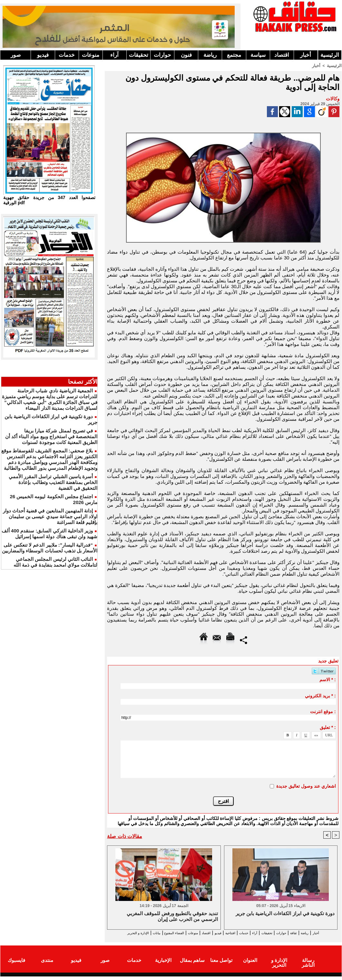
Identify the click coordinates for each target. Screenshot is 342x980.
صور (16, 55)
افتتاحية (218, 933)
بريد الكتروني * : (320, 695)
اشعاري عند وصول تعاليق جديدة (306, 786)
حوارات (162, 55)
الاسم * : (328, 679)
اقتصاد (282, 55)
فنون (186, 55)
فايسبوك (16, 965)
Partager (244, 639)
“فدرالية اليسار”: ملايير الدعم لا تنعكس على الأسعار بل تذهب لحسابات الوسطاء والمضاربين (50, 548)
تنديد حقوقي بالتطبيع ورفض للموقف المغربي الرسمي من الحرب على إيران (172, 917)
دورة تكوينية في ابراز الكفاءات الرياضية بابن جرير (285, 914)
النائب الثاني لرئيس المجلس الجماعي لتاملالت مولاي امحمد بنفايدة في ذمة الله (55, 562)
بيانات (114, 933)
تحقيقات (139, 55)
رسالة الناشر (308, 965)
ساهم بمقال (192, 965)
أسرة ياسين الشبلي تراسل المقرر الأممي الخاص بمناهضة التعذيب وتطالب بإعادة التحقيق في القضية (53, 482)
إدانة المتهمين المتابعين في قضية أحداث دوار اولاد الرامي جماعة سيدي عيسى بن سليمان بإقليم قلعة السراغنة (50, 516)
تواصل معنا (221, 965)
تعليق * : (328, 727)
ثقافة (304, 933)
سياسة (258, 55)
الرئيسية (330, 55)
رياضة (210, 55)
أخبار (306, 55)
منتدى (47, 965)
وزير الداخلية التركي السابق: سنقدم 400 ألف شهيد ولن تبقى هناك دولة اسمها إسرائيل (49, 534)
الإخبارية (163, 965)
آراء (114, 55)
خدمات (67, 55)
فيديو (43, 55)
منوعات (91, 55)
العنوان (250, 965)
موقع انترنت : (323, 711)
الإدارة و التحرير (222, 939)
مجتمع (234, 55)
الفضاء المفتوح (139, 933)
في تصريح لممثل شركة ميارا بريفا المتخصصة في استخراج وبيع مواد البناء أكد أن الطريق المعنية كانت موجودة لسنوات (51, 436)
